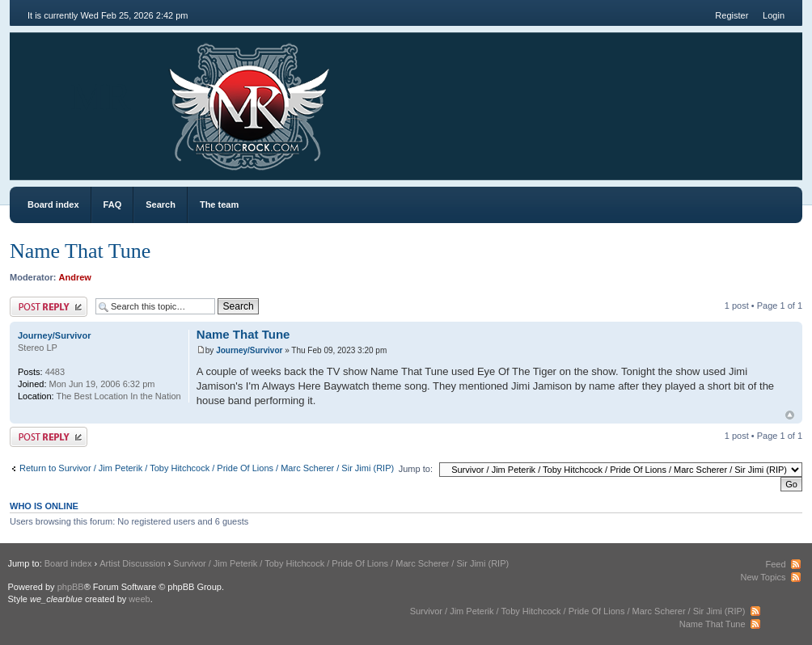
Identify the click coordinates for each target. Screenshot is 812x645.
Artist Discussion (132, 563)
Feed (775, 564)
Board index (53, 204)
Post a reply (49, 307)
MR (101, 97)
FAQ (113, 204)
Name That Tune (80, 251)
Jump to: (416, 469)
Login (774, 15)
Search (161, 204)
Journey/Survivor (249, 350)
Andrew (75, 277)
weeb (139, 599)
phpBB (71, 587)
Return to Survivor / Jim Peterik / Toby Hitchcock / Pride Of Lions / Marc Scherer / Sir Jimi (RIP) (207, 468)
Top (790, 415)
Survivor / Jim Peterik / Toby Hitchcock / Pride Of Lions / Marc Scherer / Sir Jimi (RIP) (341, 563)
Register (732, 15)
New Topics (763, 577)
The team (219, 204)
